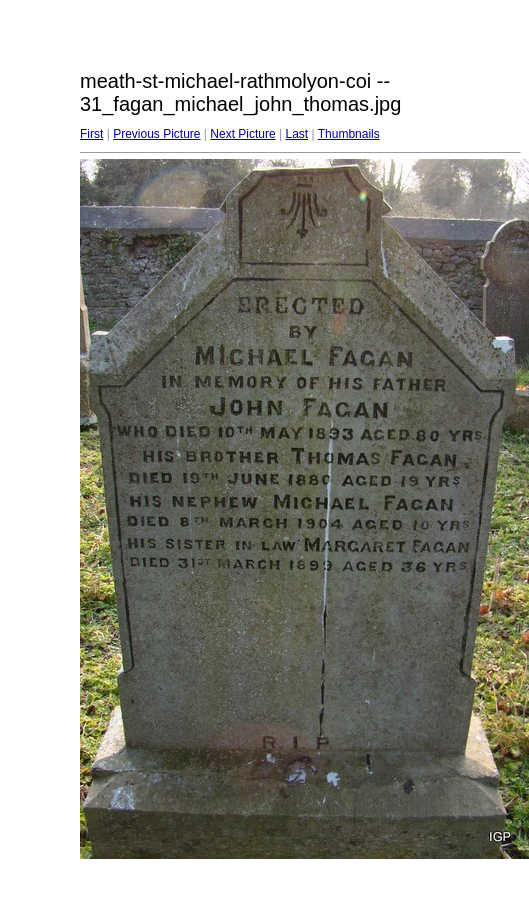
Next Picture (242, 134)
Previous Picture (156, 134)
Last (296, 134)
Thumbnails (349, 134)
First (91, 134)
